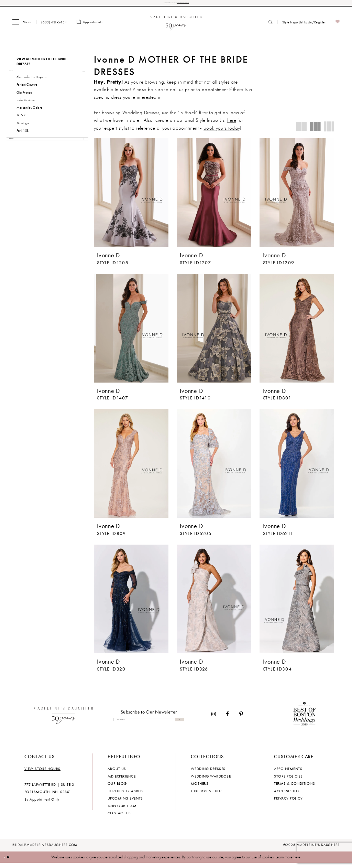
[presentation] (131, 196)
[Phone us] (54, 25)
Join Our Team (122, 811)
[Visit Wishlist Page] (338, 26)
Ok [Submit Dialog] (20, 862)
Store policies (288, 781)
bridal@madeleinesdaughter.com (45, 850)
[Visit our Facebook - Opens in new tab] (228, 719)
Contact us (119, 818)
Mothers (200, 789)
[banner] (176, 25)
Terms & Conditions (294, 789)
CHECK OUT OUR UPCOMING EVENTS (212, 5)
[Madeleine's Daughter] (64, 719)
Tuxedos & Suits (207, 796)
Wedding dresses (208, 774)
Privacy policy (288, 803)
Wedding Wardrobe (211, 781)
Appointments (288, 774)
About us (117, 774)
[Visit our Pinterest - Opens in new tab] (241, 719)
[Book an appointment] (90, 26)
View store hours (42, 774)
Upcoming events (125, 803)
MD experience (122, 781)
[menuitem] (22, 25)
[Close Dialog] (8, 862)
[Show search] (271, 25)
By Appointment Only (42, 804)
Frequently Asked (125, 796)
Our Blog (117, 789)
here (297, 862)
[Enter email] (149, 725)
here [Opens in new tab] (232, 124)
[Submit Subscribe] (177, 725)
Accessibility (287, 796)
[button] (22, 25)
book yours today (222, 131)
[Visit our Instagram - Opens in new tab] (214, 719)
